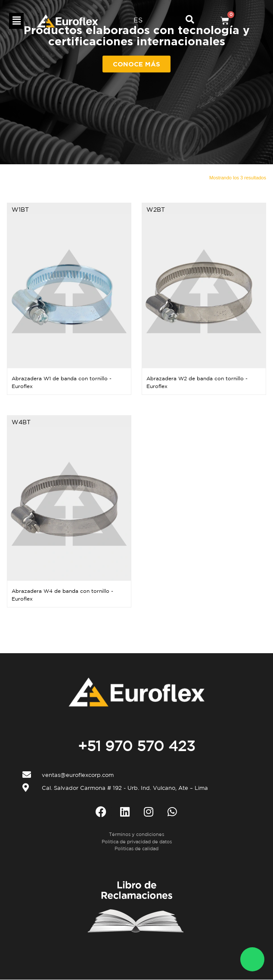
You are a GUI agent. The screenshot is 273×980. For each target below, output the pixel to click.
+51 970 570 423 (136, 746)
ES (138, 20)
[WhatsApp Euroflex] (252, 959)
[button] (16, 21)
